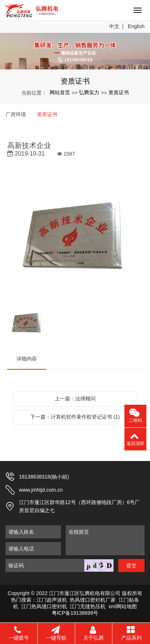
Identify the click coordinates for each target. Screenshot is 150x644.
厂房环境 (16, 114)
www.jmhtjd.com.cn (41, 490)
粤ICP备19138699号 (75, 613)
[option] (75, 237)
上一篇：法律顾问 (75, 399)
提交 (131, 565)
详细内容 (27, 359)
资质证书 (119, 92)
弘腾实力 (89, 92)
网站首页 (60, 92)
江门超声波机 (52, 600)
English (136, 26)
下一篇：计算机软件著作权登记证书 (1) (75, 417)
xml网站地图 (123, 606)
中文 (114, 26)
